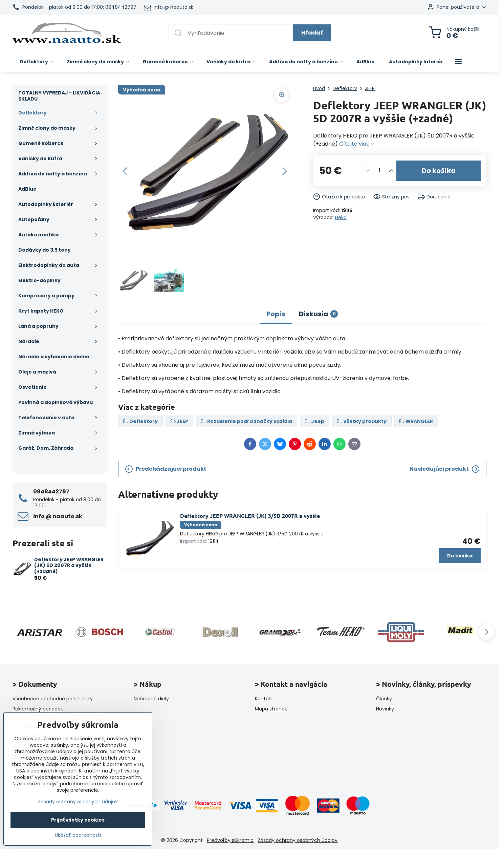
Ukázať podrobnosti (78, 835)
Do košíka (439, 171)
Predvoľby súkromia (230, 840)
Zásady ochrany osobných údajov (298, 840)
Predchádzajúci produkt (166, 469)
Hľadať (312, 33)
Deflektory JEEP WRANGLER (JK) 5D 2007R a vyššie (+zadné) (69, 565)
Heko (341, 217)
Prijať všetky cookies (78, 820)
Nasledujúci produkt (445, 469)
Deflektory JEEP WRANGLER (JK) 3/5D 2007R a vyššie (250, 516)
